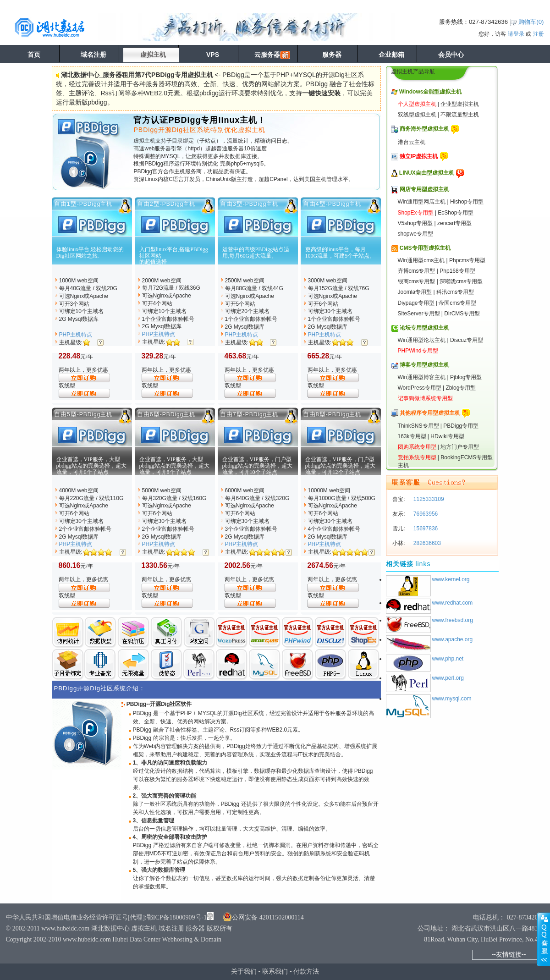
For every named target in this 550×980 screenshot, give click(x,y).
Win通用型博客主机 (422, 377)
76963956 (425, 514)
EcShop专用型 (456, 213)
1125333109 (428, 499)
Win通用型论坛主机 (422, 340)
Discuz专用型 (467, 340)
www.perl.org (448, 678)
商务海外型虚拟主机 (424, 129)
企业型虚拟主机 (460, 104)
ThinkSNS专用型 (418, 426)
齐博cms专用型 (417, 271)
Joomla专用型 (415, 292)
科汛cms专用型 (455, 292)
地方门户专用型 (460, 447)
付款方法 (306, 971)
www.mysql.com (452, 699)
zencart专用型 (454, 223)
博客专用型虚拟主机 (424, 365)
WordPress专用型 (420, 388)
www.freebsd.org (453, 620)
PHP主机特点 (76, 335)
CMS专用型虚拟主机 (425, 248)
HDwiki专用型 (447, 436)
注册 (539, 34)
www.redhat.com (453, 603)
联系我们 (275, 971)
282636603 (426, 543)
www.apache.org (453, 639)
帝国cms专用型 (457, 303)
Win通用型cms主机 (421, 260)
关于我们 (244, 971)
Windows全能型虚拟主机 (431, 92)
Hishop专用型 (467, 202)
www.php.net (448, 659)
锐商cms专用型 (417, 281)
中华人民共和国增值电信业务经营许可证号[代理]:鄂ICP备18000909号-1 (107, 917)
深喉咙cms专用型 (461, 281)
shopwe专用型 (415, 234)
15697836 (425, 529)
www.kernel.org (451, 579)
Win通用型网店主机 (422, 202)
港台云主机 (412, 142)
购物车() (531, 22)
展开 (544, 939)
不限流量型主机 (460, 115)
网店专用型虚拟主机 (424, 189)
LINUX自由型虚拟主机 (427, 173)
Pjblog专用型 (466, 377)
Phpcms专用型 (467, 260)
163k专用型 (412, 436)
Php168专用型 (457, 271)
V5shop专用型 (415, 223)
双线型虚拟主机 (417, 115)
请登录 (516, 34)
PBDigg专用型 (461, 426)
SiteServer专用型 (419, 314)
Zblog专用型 (461, 388)
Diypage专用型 (416, 303)
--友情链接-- (509, 954)
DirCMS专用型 (462, 314)
